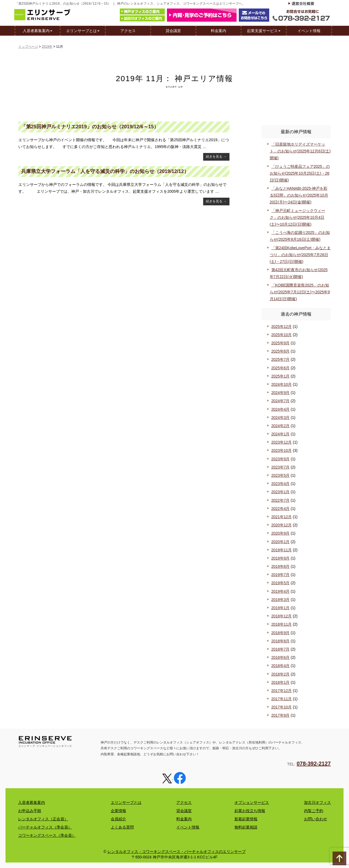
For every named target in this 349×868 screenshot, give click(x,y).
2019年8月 (281, 566)
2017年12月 (282, 691)
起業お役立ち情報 (250, 811)
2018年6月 (281, 657)
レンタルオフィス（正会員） (43, 819)
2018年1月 (281, 682)
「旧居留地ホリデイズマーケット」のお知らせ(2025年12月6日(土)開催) (300, 151)
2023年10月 (282, 450)
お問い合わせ (316, 819)
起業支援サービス (264, 30)
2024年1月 (281, 434)
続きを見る (216, 157)
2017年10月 (282, 707)
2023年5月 (281, 475)
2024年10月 (282, 384)
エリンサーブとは (83, 30)
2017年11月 (282, 699)
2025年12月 (282, 327)
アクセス (128, 30)
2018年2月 (281, 674)
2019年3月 (281, 600)
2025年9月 (281, 343)
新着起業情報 (246, 819)
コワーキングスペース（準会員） (47, 835)
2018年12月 (282, 616)
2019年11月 (282, 550)
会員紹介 (118, 819)
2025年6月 (281, 368)
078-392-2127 (314, 764)
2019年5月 (281, 583)
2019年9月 (281, 558)
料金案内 (219, 30)
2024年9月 (281, 393)
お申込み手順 (30, 811)
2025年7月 (281, 359)
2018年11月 (282, 624)
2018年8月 (281, 641)
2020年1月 (281, 542)
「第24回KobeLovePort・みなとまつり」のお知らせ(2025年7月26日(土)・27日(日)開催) (300, 255)
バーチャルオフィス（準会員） (45, 827)
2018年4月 (281, 666)
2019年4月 (281, 591)
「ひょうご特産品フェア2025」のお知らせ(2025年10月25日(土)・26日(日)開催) (300, 173)
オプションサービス (252, 802)
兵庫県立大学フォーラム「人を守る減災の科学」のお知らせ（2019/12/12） (105, 171)
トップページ (28, 47)
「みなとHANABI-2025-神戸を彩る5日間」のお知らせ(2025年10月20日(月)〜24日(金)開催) (299, 195)
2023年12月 (282, 442)
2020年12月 (282, 525)
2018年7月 (281, 649)
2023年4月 (281, 484)
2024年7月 (281, 401)
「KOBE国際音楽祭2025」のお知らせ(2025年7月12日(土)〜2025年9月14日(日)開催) (300, 292)
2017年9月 (281, 715)
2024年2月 (281, 426)
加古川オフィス (317, 802)
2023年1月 (281, 492)
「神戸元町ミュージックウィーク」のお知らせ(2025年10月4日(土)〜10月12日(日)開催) (297, 217)
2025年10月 (282, 335)
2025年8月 (281, 351)
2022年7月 (281, 500)
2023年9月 (281, 459)
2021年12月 (282, 517)
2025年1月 (281, 376)
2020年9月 (281, 533)
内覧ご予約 (314, 811)
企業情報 (118, 811)
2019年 (47, 47)
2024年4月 (281, 409)
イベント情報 (309, 30)
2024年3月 (281, 418)
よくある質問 (122, 827)
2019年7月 (281, 575)
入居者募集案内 (38, 30)
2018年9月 (281, 633)
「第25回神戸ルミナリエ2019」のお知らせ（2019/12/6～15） (90, 127)
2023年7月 (281, 467)
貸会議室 (173, 30)
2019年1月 (281, 608)
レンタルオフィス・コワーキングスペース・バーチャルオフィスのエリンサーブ (177, 852)
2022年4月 (281, 509)
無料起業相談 (246, 827)
